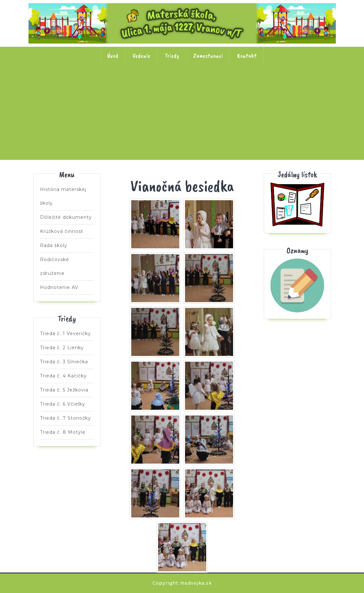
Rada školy (54, 245)
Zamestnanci (208, 56)
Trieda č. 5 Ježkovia (224, 86)
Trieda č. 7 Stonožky (308, 86)
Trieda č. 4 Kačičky (182, 86)
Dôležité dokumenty (66, 217)
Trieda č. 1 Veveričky (56, 86)
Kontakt (247, 56)
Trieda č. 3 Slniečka (140, 86)
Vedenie (142, 56)
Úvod (113, 56)
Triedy (172, 56)
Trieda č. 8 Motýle (182, 127)
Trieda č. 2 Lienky (98, 86)
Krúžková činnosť (62, 231)
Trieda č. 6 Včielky (266, 86)
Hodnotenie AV (59, 287)
